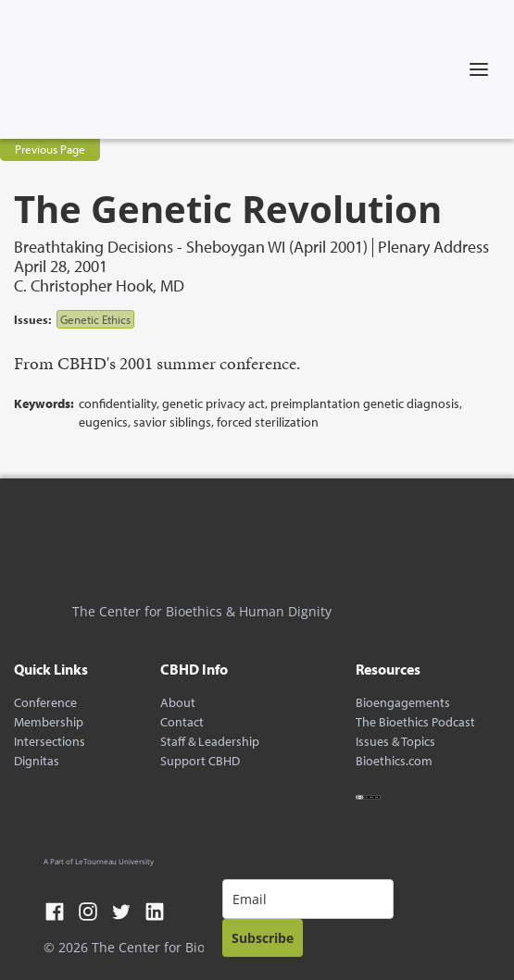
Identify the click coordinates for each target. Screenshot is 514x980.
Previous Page (50, 149)
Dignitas (37, 761)
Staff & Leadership (210, 742)
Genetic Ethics (95, 319)
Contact (182, 722)
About (178, 703)
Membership (49, 722)
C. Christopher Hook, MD (99, 285)
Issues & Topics (395, 742)
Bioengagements (403, 703)
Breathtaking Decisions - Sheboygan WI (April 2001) (191, 248)
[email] (308, 899)
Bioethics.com (394, 761)
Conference (45, 703)
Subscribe (263, 938)
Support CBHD (200, 761)
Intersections (50, 742)
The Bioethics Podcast (415, 722)
